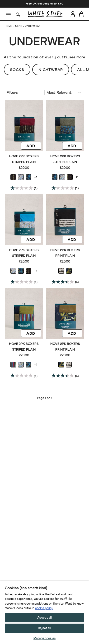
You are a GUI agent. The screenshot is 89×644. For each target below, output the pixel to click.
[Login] (73, 13)
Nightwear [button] (51, 70)
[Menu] (8, 14)
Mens (19, 26)
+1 (36, 177)
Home (9, 26)
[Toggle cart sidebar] (82, 14)
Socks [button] (17, 70)
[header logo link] (45, 14)
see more (77, 57)
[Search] (18, 14)
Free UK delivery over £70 (45, 4)
